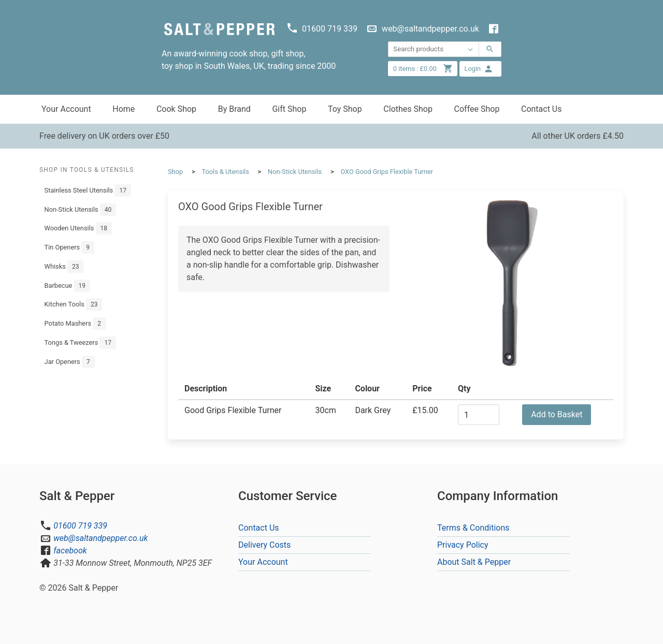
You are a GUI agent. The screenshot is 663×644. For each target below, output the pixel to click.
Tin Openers (69, 247)
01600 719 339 (80, 526)
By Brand (234, 109)
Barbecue (67, 286)
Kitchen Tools (74, 304)
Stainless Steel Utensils (88, 191)
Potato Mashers (75, 324)
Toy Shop (345, 109)
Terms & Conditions (473, 528)
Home (124, 109)
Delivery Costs (264, 545)
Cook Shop (176, 109)
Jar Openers (70, 362)
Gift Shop (289, 109)
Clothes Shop (408, 109)
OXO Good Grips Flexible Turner (386, 172)
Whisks (64, 267)
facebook (70, 551)
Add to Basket (557, 414)
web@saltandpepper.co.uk (100, 538)
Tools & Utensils (225, 172)
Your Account (66, 109)
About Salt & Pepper (474, 562)
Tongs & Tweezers (80, 343)
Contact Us (542, 109)
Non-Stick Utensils (81, 210)
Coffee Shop (477, 109)
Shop (175, 172)
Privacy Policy (463, 545)
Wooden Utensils (78, 228)
